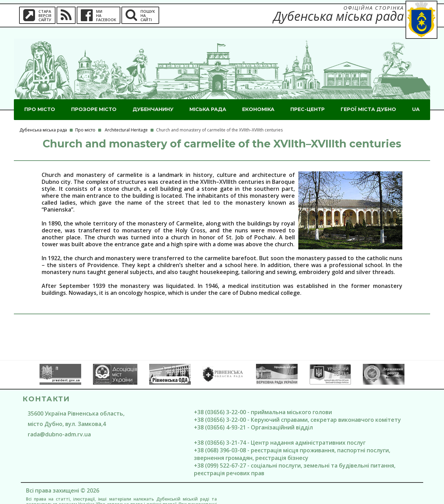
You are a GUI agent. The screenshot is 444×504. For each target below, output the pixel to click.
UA (416, 98)
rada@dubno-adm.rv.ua (59, 423)
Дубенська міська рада (43, 118)
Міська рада (208, 98)
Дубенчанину (153, 98)
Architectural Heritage (126, 118)
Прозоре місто (94, 98)
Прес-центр (308, 98)
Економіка (258, 98)
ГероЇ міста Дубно (368, 98)
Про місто (40, 98)
